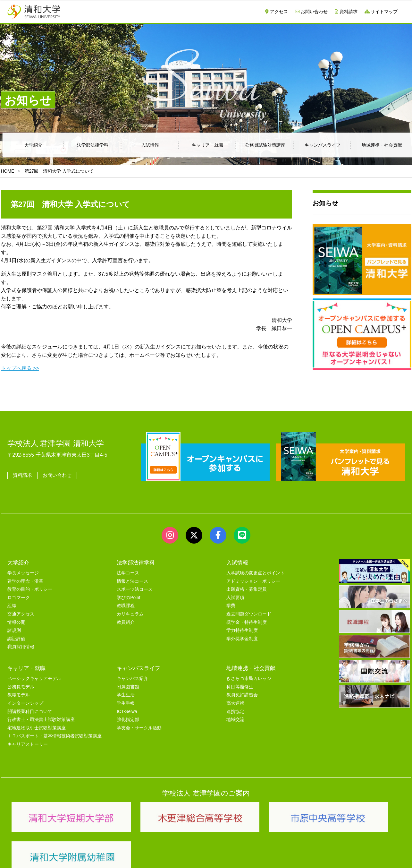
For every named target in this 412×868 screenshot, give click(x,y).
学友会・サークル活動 (139, 728)
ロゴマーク (19, 598)
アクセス (277, 12)
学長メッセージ (23, 573)
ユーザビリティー (95, 855)
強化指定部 (128, 720)
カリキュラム (130, 614)
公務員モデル (21, 687)
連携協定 (235, 712)
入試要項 (235, 598)
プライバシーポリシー (193, 855)
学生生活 (126, 695)
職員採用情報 (21, 647)
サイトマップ (381, 12)
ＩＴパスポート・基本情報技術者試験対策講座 (55, 736)
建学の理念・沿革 (25, 581)
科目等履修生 (240, 687)
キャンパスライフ (323, 145)
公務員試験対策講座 (265, 145)
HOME (8, 171)
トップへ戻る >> (20, 368)
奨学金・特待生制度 (247, 622)
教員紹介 (126, 622)
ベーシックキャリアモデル (34, 679)
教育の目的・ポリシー (30, 589)
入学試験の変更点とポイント (256, 573)
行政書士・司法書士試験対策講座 (41, 720)
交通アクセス (21, 614)
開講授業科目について (30, 712)
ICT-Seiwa (127, 712)
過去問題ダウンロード (249, 614)
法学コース (128, 573)
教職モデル (19, 695)
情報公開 (16, 622)
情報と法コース (132, 581)
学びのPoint (128, 598)
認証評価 (16, 639)
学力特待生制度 (242, 630)
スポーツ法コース (135, 589)
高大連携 (235, 703)
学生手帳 (126, 703)
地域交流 (235, 720)
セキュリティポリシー (142, 855)
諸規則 (14, 630)
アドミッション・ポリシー (253, 581)
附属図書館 (128, 687)
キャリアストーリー (28, 744)
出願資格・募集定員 (247, 589)
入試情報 (150, 145)
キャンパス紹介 (132, 679)
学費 (231, 606)
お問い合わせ (311, 12)
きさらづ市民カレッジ (249, 679)
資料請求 (346, 12)
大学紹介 (33, 145)
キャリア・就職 (207, 145)
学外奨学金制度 (242, 639)
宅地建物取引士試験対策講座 (37, 728)
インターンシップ (25, 703)
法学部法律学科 (93, 145)
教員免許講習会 (242, 695)
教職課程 (126, 606)
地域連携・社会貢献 (251, 668)
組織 (12, 606)
